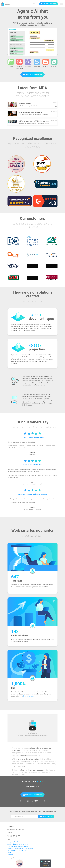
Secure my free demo (32, 74)
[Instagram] (11, 836)
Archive (46, 63)
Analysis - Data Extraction (16, 842)
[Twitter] (14, 836)
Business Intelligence (19, 64)
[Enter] (34, 4)
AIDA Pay (37, 63)
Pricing (10, 853)
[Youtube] (19, 836)
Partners (10, 855)
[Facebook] (8, 836)
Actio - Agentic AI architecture (17, 850)
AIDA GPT (54, 63)
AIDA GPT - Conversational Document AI (20, 848)
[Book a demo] (49, 4)
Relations (28, 63)
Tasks (11, 63)
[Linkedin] (17, 836)
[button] (61, 4)
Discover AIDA (32, 801)
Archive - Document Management (18, 844)
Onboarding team (29, 696)
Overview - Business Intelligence (18, 846)
